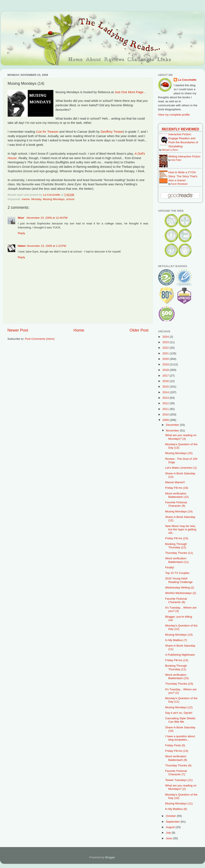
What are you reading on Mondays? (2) (181, 787)
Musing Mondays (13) (179, 635)
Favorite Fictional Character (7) (176, 773)
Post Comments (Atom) (40, 339)
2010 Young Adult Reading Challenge (179, 580)
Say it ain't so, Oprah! (179, 713)
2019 (166, 364)
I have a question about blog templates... (180, 738)
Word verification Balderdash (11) (177, 560)
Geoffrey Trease (112, 132)
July (169, 833)
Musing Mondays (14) (179, 511)
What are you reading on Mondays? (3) (181, 437)
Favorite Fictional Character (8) (176, 600)
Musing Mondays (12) (179, 707)
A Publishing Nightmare (180, 655)
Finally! (170, 567)
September (173, 822)
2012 (166, 403)
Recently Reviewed (180, 129)
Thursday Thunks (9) (178, 765)
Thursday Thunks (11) (179, 553)
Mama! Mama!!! (175, 482)
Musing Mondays (54, 199)
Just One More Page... (130, 92)
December (173, 425)
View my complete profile (174, 115)
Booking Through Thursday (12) (176, 546)
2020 (166, 359)
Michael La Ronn (170, 150)
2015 (166, 387)
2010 (166, 414)
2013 (166, 398)
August (171, 827)
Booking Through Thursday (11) (176, 667)
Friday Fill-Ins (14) (177, 660)
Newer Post (18, 330)
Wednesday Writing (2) (180, 588)
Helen (22, 246)
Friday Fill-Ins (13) (177, 751)
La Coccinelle (187, 80)
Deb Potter (176, 160)
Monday (36, 199)
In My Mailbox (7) (176, 640)
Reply (21, 233)
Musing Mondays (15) (179, 453)
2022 (166, 348)
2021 (166, 353)
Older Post (139, 330)
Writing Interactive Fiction (184, 156)
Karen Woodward (179, 184)
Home (79, 330)
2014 (166, 392)
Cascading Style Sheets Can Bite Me (180, 720)
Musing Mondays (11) (179, 803)
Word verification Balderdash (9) (176, 758)
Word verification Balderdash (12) (177, 495)
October (171, 816)
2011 (166, 409)
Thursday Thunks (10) (179, 684)
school (70, 199)
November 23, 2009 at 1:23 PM (47, 246)
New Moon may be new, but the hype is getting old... (181, 529)
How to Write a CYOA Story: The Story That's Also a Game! (183, 176)
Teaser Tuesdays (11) (179, 780)
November (173, 431)
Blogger (110, 857)
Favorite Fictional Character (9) (176, 504)
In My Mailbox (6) (176, 809)
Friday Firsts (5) (175, 745)
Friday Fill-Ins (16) (177, 488)
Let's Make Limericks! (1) (181, 468)
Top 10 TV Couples (177, 573)
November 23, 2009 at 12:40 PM (47, 218)
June (169, 838)
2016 (166, 381)
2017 (166, 376)
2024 (166, 337)
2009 (166, 420)
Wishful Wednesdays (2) (181, 593)
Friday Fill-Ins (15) (177, 538)
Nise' (21, 218)
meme (26, 199)
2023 (166, 342)
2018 (166, 370)
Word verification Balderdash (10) (177, 676)
